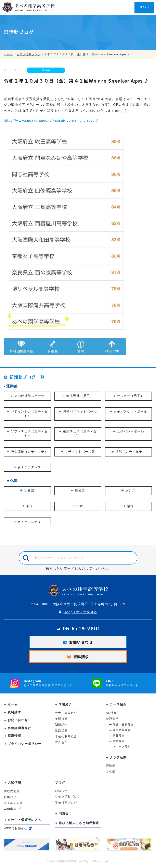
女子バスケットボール (130, 412)
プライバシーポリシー (25, 744)
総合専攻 (119, 742)
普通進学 (112, 720)
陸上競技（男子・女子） (29, 452)
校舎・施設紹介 (66, 714)
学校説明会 (12, 792)
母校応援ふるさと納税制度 (79, 824)
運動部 (12, 386)
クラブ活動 (118, 758)
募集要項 (10, 798)
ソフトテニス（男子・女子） (29, 434)
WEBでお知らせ (16, 829)
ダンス (131, 491)
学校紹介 (66, 705)
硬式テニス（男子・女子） (80, 434)
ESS (80, 506)
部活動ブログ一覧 (28, 377)
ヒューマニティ (29, 522)
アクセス (61, 743)
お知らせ (61, 792)
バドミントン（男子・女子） (29, 414)
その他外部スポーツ (29, 396)
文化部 (12, 481)
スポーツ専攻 (122, 747)
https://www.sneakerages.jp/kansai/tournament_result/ (51, 121)
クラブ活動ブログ (68, 797)
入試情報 (15, 783)
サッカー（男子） (131, 396)
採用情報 (15, 736)
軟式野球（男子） (80, 396)
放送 (131, 507)
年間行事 (61, 720)
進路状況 (61, 731)
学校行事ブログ (66, 803)
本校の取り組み (66, 737)
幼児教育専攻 (122, 731)
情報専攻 (119, 736)
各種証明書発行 (20, 728)
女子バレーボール (131, 432)
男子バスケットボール (80, 412)
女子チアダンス (29, 468)
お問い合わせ (81, 643)
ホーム (13, 705)
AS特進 (112, 714)
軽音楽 (46, 70)
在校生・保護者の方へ (25, 820)
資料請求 (81, 657)
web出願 (10, 809)
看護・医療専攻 (123, 725)
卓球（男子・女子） (131, 452)
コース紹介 (118, 705)
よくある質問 (13, 804)
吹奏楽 (29, 491)
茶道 (29, 507)
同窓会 (64, 814)
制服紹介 (61, 725)
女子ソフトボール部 (80, 452)
